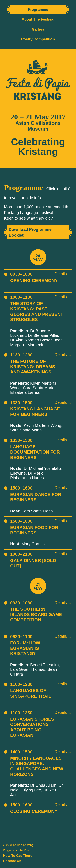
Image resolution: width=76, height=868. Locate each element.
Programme (38, 10)
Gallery (38, 29)
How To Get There (18, 856)
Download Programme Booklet (30, 232)
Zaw (27, 850)
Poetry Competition (38, 39)
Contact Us (12, 861)
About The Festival (38, 19)
